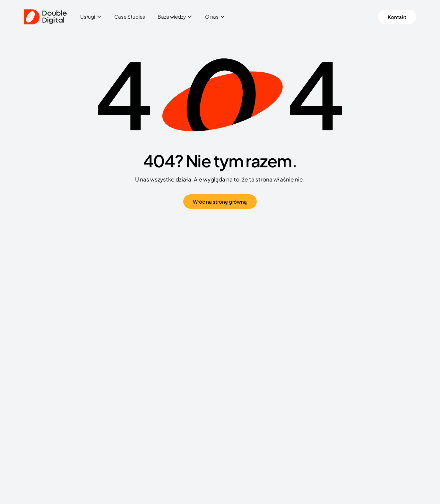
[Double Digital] (45, 17)
